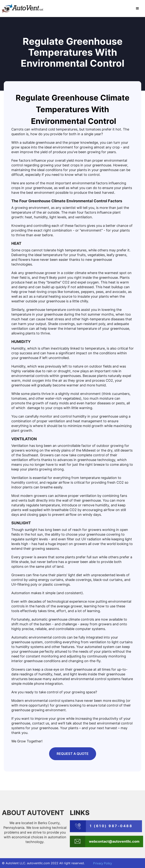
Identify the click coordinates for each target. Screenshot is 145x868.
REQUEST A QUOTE (73, 754)
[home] (23, 8)
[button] (137, 8)
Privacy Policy (103, 863)
